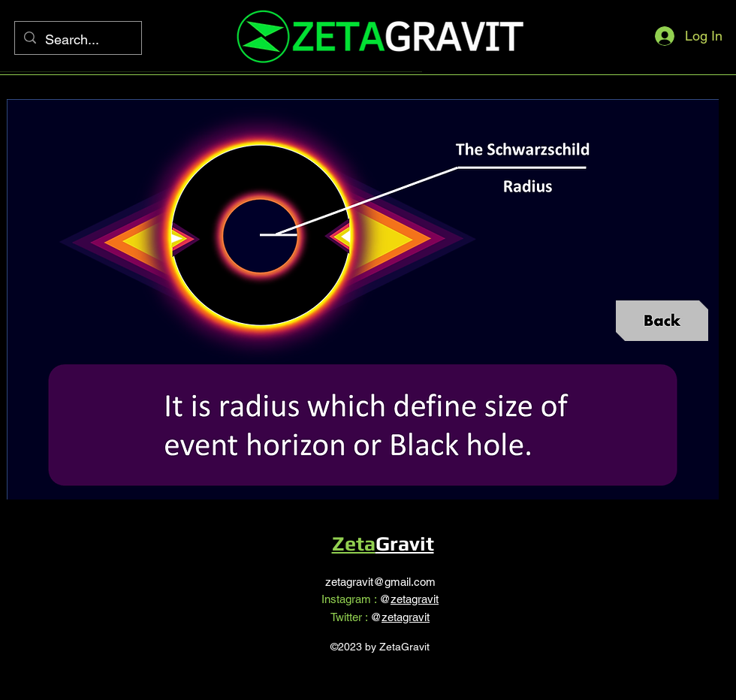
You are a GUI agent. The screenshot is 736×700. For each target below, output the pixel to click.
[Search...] (77, 40)
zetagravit (415, 599)
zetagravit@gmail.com (380, 582)
